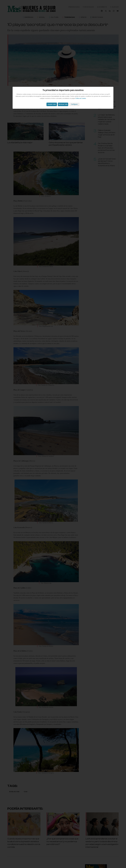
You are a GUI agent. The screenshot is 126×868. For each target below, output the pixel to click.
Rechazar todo (63, 104)
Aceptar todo (52, 104)
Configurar (74, 104)
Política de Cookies (81, 98)
